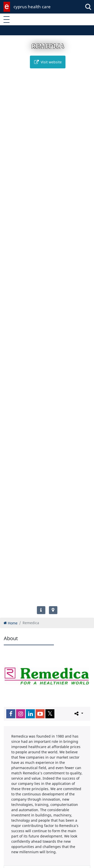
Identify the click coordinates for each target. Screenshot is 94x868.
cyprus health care (32, 7)
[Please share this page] (78, 714)
